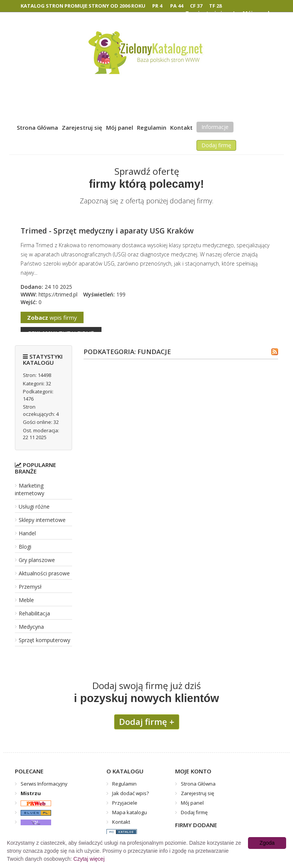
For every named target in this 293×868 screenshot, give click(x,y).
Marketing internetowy (30, 489)
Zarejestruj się (82, 127)
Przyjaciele (125, 803)
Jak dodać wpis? (130, 793)
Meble (26, 600)
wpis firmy (52, 317)
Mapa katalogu (130, 812)
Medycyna (31, 627)
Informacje (215, 127)
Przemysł (30, 587)
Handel (27, 533)
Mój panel (120, 127)
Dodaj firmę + (147, 721)
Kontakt (181, 127)
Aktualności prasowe (44, 573)
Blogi (25, 547)
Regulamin (152, 127)
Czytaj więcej (89, 859)
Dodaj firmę (216, 145)
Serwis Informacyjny (44, 784)
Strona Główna (37, 127)
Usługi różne (34, 506)
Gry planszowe (37, 560)
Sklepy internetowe (42, 520)
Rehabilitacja (34, 613)
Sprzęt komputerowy (44, 640)
